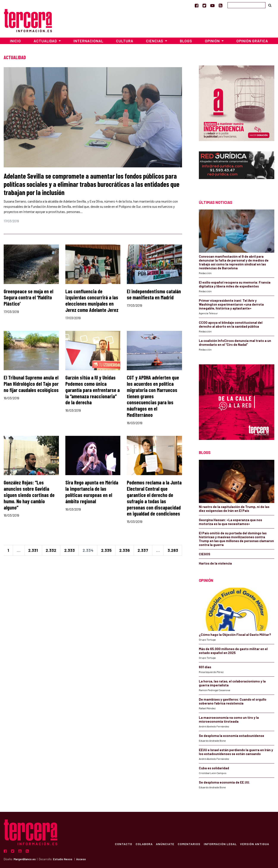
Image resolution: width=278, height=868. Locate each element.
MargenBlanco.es (25, 859)
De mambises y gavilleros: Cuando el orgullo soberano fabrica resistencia (233, 701)
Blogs (186, 41)
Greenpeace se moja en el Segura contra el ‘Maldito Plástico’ (28, 298)
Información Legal (220, 844)
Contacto (123, 844)
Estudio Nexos (63, 859)
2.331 (33, 550)
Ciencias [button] (155, 41)
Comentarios (189, 844)
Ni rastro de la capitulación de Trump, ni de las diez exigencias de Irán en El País (234, 509)
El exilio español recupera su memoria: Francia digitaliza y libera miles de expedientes (235, 284)
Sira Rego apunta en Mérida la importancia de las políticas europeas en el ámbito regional (92, 492)
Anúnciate (165, 844)
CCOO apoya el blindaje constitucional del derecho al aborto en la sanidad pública (231, 324)
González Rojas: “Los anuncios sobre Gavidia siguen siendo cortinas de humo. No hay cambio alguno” (29, 495)
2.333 (70, 550)
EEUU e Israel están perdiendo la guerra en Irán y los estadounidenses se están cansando (236, 752)
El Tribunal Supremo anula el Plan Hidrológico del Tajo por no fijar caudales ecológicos (31, 384)
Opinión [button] (213, 41)
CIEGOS (205, 554)
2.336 (125, 550)
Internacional (88, 41)
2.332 (51, 550)
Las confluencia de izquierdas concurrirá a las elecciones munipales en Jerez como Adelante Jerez (92, 301)
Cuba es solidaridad (214, 768)
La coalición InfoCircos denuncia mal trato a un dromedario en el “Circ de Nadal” (235, 343)
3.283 (173, 550)
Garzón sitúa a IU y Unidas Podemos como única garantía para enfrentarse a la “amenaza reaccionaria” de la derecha (93, 390)
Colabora (144, 844)
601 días (205, 667)
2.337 (143, 550)
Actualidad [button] (46, 41)
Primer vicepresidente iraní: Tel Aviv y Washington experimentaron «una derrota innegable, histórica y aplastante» (231, 304)
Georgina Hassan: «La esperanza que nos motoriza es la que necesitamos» (230, 522)
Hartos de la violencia (215, 563)
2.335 (106, 550)
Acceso (81, 859)
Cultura (125, 41)
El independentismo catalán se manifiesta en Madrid (154, 294)
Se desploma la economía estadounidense (232, 736)
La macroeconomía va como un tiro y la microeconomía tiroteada (229, 719)
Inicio (15, 41)
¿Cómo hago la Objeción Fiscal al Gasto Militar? (235, 635)
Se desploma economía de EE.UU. (225, 782)
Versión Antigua (255, 844)
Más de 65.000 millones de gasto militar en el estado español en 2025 (233, 651)
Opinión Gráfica (252, 41)
